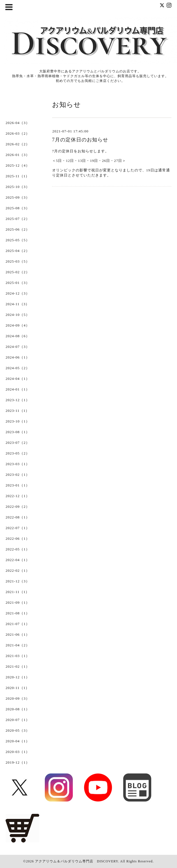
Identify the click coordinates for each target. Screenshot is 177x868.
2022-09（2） (18, 507)
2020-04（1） (18, 741)
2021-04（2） (18, 645)
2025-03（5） (18, 261)
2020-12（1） (18, 677)
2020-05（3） (18, 730)
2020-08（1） (18, 709)
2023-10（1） (18, 421)
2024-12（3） (18, 293)
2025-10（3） (18, 187)
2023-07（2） (18, 443)
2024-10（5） (18, 315)
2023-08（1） (18, 432)
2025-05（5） (18, 240)
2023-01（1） (18, 485)
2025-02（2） (18, 272)
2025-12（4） (18, 165)
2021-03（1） (18, 656)
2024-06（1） (18, 357)
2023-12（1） (18, 400)
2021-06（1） (18, 634)
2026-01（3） (18, 155)
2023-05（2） (18, 453)
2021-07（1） (18, 624)
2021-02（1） (18, 666)
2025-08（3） (18, 208)
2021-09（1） (18, 602)
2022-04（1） (18, 560)
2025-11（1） (18, 176)
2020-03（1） (18, 752)
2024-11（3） (18, 304)
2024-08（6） (18, 336)
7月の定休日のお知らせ (80, 140)
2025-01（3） (18, 283)
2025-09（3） (18, 197)
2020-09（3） (18, 698)
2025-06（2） (18, 229)
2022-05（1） (18, 549)
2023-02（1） (18, 475)
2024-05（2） (18, 368)
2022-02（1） (18, 570)
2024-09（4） (18, 325)
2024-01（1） (18, 389)
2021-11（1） (18, 592)
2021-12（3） (18, 581)
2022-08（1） (18, 517)
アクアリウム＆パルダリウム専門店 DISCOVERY (76, 861)
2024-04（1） (18, 379)
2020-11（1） (18, 688)
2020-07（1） (18, 720)
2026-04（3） (18, 123)
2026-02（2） (18, 144)
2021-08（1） (18, 613)
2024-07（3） (18, 347)
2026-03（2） (18, 133)
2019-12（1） (18, 762)
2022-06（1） (18, 539)
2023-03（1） (18, 464)
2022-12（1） (18, 496)
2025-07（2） (18, 219)
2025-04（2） (18, 251)
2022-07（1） (18, 528)
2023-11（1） (18, 411)
